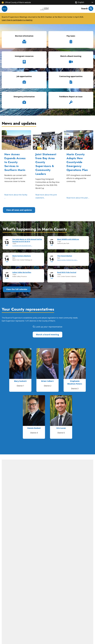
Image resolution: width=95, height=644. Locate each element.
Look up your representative (49, 327)
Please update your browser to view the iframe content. (47, 261)
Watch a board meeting (47, 335)
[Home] (44, 9)
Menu (5, 9)
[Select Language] (86, 2)
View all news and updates (19, 210)
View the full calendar (17, 289)
